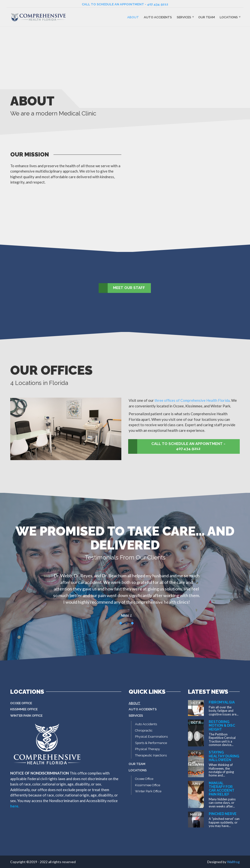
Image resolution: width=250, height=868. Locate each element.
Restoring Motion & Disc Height (222, 726)
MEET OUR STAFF (122, 288)
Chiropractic (144, 730)
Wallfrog (233, 862)
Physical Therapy (147, 749)
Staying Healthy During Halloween (224, 756)
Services (184, 17)
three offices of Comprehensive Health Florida (192, 400)
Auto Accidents (158, 17)
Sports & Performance (151, 743)
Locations (229, 17)
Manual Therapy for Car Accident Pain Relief (222, 789)
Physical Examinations (151, 737)
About (133, 17)
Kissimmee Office (24, 709)
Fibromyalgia (222, 702)
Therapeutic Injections (151, 755)
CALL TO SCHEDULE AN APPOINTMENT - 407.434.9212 (125, 4)
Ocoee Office (21, 703)
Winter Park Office (26, 716)
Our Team (207, 17)
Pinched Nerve (223, 814)
